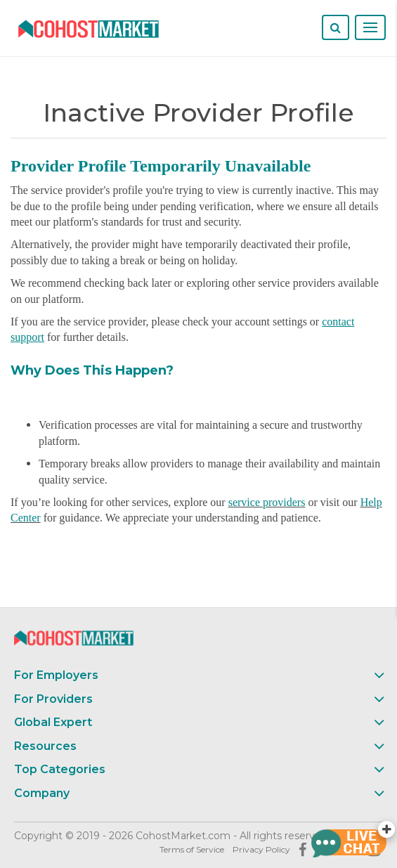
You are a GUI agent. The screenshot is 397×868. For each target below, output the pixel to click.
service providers (267, 502)
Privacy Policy (261, 849)
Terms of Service (192, 849)
